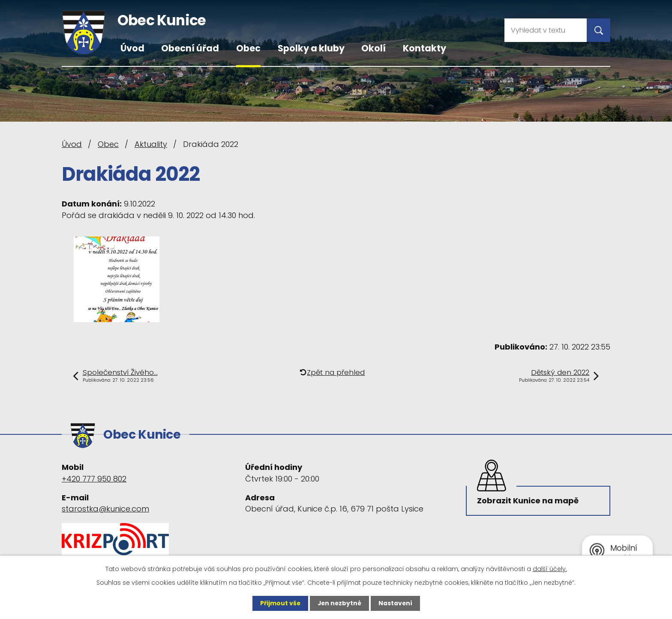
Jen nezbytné (339, 603)
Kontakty (424, 48)
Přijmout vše (279, 603)
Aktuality (151, 144)
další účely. (550, 569)
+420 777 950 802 (94, 477)
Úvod (132, 48)
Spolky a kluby (311, 48)
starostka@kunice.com (105, 507)
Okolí (373, 48)
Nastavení (396, 603)
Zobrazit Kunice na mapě (529, 500)
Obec (248, 48)
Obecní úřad (190, 48)
